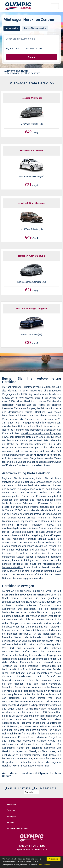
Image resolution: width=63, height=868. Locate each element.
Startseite (11, 805)
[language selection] (31, 792)
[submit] (31, 57)
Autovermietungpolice (17, 829)
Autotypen (12, 817)
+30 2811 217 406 (17, 788)
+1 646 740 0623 (44, 788)
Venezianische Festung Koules (19, 655)
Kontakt (10, 823)
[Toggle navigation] (55, 6)
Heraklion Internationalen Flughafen (41, 433)
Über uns (11, 811)
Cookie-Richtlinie (45, 865)
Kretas (6, 398)
